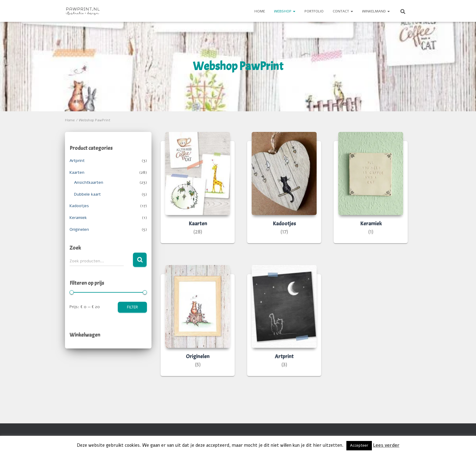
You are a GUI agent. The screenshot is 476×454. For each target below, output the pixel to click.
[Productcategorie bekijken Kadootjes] (284, 192)
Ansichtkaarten (89, 182)
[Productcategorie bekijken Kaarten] (198, 192)
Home (260, 11)
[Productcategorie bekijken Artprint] (284, 325)
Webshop (285, 11)
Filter (132, 307)
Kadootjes (79, 206)
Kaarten (77, 172)
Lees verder (386, 445)
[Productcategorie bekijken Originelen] (198, 325)
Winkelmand (376, 11)
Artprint (77, 161)
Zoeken (140, 260)
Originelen (79, 229)
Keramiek (78, 218)
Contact (343, 11)
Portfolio (314, 11)
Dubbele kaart (87, 194)
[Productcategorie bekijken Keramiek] (371, 192)
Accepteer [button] (359, 446)
